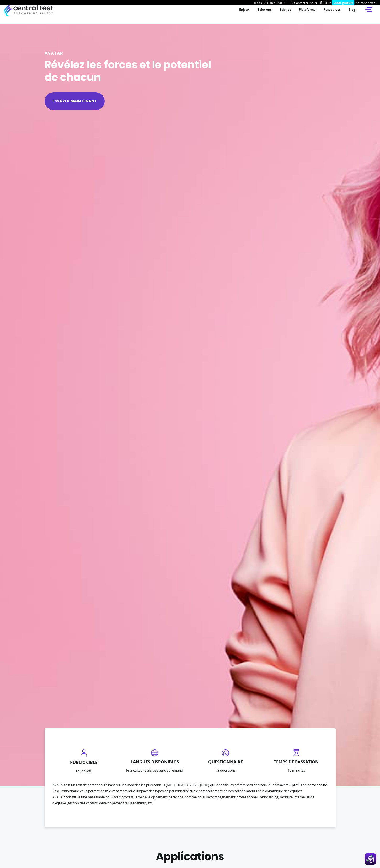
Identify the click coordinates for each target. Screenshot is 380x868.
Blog (351, 14)
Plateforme (301, 14)
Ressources (329, 14)
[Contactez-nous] (303, 3)
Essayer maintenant (75, 101)
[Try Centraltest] (343, 3)
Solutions (254, 14)
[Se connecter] (367, 3)
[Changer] (321, 3)
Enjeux (231, 14)
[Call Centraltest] (270, 3)
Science (277, 14)
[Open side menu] (370, 14)
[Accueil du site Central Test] (28, 14)
